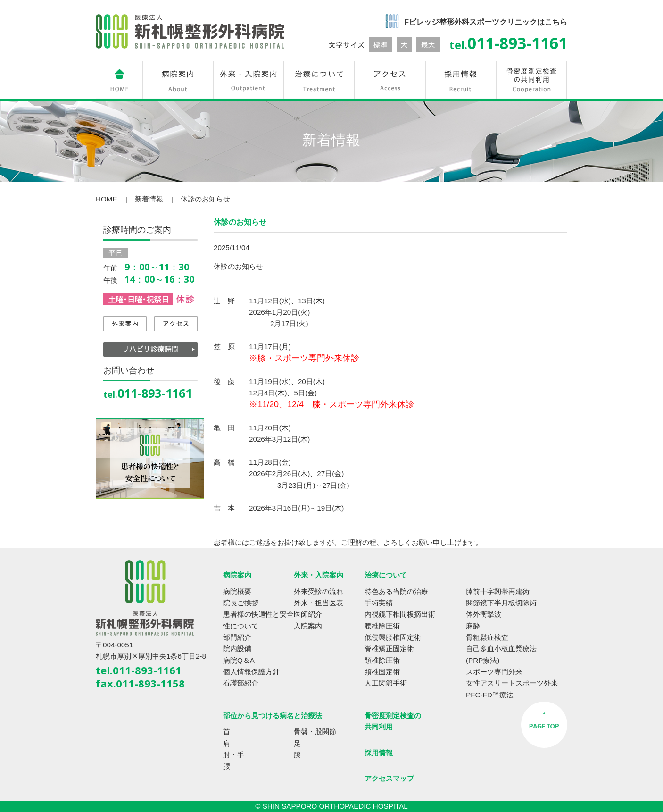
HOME (107, 199)
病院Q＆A (239, 660)
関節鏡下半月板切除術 (501, 603)
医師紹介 (308, 614)
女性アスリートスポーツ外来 (512, 683)
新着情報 (149, 199)
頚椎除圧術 (382, 660)
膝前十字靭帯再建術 (498, 591)
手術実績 (379, 603)
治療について (386, 575)
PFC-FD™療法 (490, 695)
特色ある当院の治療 (396, 591)
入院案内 (308, 626)
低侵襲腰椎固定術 (393, 637)
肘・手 (234, 755)
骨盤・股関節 (315, 732)
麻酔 (473, 626)
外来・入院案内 (319, 575)
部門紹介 (237, 637)
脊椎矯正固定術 (389, 649)
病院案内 (237, 575)
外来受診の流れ (319, 591)
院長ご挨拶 (241, 603)
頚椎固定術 (382, 672)
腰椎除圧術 (382, 626)
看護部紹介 (241, 683)
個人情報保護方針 (251, 672)
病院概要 (237, 591)
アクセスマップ (389, 778)
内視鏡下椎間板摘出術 (400, 614)
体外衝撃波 (484, 614)
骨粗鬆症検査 (487, 637)
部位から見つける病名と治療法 (273, 716)
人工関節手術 (386, 683)
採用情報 (379, 753)
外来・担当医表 (319, 603)
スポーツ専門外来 (494, 672)
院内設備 (237, 649)
